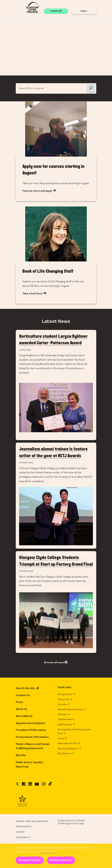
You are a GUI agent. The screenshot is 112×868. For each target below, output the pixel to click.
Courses (56, 11)
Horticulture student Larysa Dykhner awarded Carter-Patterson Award (56, 385)
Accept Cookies (30, 860)
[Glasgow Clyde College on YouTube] (37, 785)
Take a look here (56, 258)
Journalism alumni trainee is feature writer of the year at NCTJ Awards (56, 496)
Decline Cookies (61, 860)
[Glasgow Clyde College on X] (17, 785)
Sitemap (20, 832)
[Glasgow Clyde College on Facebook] (24, 785)
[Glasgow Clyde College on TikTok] (50, 785)
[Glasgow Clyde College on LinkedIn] (30, 785)
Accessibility (23, 838)
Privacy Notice (48, 852)
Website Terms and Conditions (32, 821)
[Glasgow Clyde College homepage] (33, 7)
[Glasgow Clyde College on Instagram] (44, 785)
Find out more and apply (56, 154)
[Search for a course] (56, 88)
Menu (84, 11)
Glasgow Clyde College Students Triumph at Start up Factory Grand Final (56, 602)
